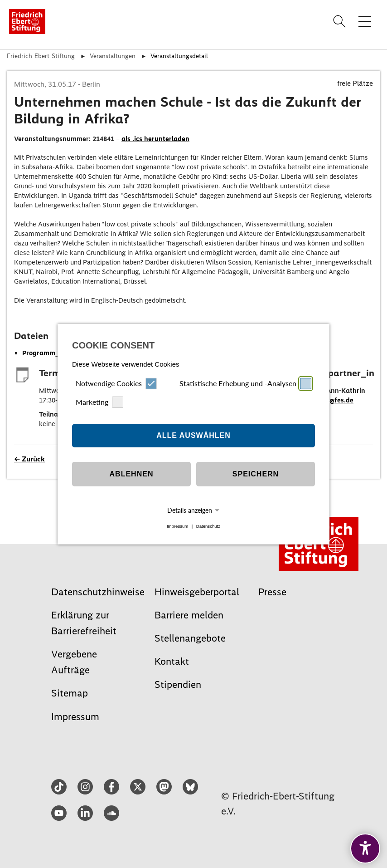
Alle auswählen (193, 435)
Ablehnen (132, 474)
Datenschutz (208, 526)
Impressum (177, 526)
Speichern (256, 474)
